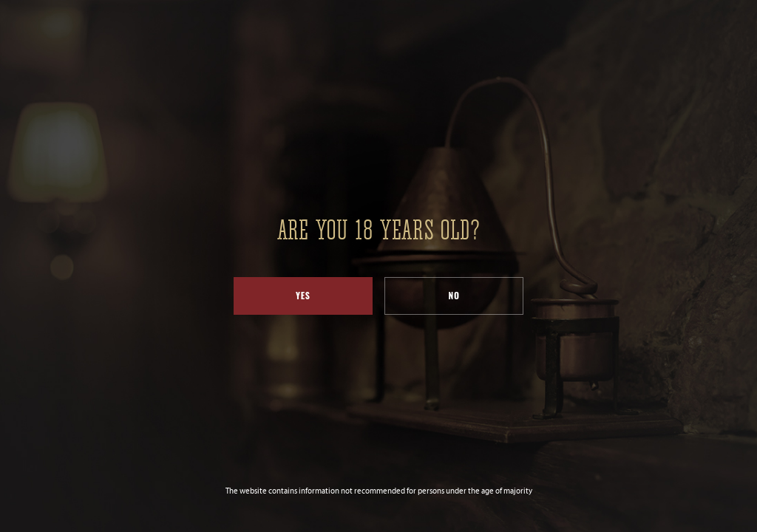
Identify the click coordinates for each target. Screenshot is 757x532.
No (454, 295)
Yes (303, 295)
